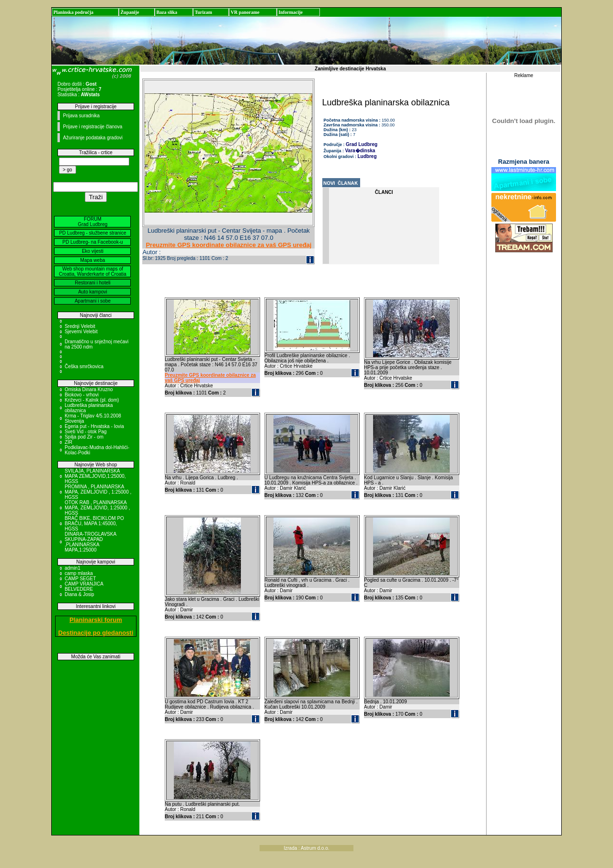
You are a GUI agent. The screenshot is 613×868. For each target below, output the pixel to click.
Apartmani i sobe (93, 301)
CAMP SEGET (80, 579)
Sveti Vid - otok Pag (86, 432)
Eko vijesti (93, 251)
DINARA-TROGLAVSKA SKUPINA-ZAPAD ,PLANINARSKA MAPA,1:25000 (91, 542)
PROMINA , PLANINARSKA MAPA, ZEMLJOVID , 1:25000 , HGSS (98, 492)
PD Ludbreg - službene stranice (92, 233)
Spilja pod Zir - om (84, 437)
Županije (130, 12)
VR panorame (245, 12)
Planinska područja (73, 12)
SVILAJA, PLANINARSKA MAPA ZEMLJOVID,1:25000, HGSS (95, 476)
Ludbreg (367, 156)
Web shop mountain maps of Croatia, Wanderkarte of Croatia (93, 271)
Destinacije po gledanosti (96, 633)
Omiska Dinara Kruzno (89, 389)
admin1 (73, 568)
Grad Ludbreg (362, 144)
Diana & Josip (79, 594)
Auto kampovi (93, 292)
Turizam (203, 12)
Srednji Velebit (80, 326)
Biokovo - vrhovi (82, 395)
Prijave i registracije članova (92, 127)
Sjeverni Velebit (81, 332)
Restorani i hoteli (92, 283)
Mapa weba (93, 260)
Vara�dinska (360, 151)
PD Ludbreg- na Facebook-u (92, 242)
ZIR (68, 442)
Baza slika (167, 12)
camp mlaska (79, 573)
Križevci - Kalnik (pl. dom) (92, 400)
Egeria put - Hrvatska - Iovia (94, 426)
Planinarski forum (96, 620)
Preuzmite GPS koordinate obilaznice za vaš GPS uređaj (228, 245)
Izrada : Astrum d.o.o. (306, 848)
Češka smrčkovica (84, 366)
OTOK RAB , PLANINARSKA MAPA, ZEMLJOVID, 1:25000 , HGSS (97, 508)
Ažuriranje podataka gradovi (93, 138)
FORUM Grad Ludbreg (93, 222)
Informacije (290, 12)
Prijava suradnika (81, 116)
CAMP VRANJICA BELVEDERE (84, 586)
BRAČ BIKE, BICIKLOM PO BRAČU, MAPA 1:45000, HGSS (94, 524)
